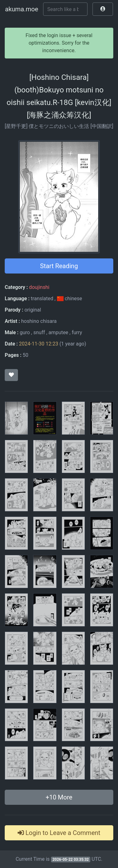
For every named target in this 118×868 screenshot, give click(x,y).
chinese (69, 299)
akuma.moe (22, 9)
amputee (58, 332)
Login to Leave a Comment (59, 833)
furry (77, 332)
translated (42, 299)
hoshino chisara (39, 321)
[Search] (65, 9)
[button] (103, 9)
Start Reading (59, 266)
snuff (39, 332)
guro (25, 332)
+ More (59, 797)
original (33, 310)
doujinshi (39, 287)
